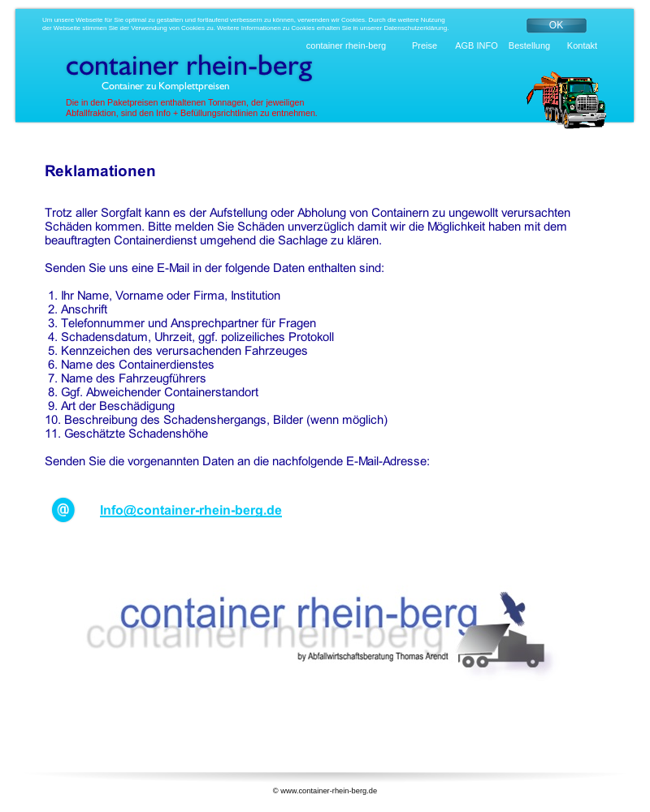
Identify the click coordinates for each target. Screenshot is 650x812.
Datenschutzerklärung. (416, 28)
